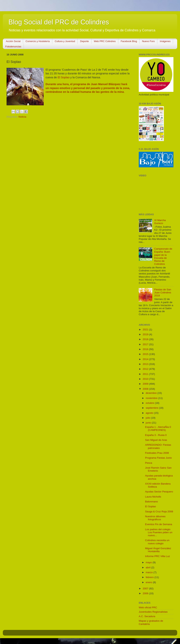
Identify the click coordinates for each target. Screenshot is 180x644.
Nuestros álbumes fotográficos (155, 518)
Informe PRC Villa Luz (158, 556)
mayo (149, 562)
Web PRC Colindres (105, 41)
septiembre (152, 408)
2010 (146, 379)
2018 (146, 339)
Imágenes (165, 41)
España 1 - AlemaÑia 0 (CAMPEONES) (158, 428)
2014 (146, 359)
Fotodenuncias (13, 46)
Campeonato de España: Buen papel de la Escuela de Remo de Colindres (163, 256)
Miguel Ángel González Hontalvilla (158, 550)
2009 (146, 384)
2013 (146, 364)
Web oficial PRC (148, 607)
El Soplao (64, 77)
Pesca (149, 463)
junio (149, 423)
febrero (150, 577)
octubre (150, 403)
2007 (146, 589)
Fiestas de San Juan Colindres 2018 (163, 293)
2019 (146, 334)
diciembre (151, 393)
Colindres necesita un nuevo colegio (157, 542)
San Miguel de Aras (156, 440)
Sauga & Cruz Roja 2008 (159, 512)
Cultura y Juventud (65, 41)
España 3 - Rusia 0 (156, 435)
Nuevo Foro (148, 41)
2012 (146, 369)
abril (148, 567)
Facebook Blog (129, 41)
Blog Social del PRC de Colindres (59, 22)
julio (148, 418)
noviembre (152, 398)
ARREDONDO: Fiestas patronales (158, 446)
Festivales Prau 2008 (157, 453)
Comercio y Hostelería (38, 41)
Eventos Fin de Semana (159, 524)
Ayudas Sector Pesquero (159, 492)
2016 (146, 349)
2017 (146, 344)
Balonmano (151, 502)
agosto (150, 413)
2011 (146, 374)
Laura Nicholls (153, 497)
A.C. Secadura (147, 616)
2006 (146, 593)
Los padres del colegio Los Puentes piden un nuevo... (159, 532)
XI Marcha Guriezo (160, 222)
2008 (146, 389)
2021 (146, 330)
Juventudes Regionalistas (153, 612)
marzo (150, 572)
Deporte (84, 41)
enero (149, 582)
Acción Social (13, 41)
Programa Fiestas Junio (159, 458)
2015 (146, 354)
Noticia (22, 117)
